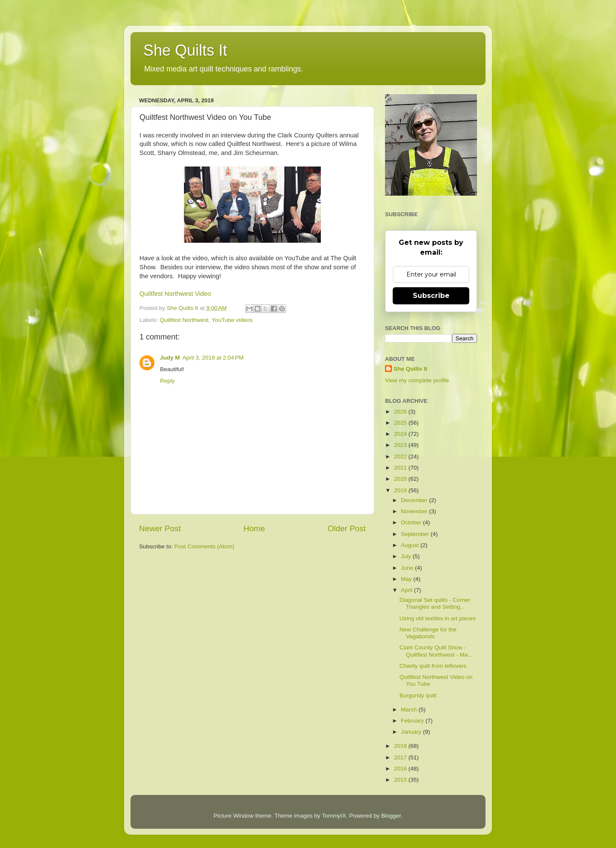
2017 (401, 757)
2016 (401, 769)
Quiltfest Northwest (184, 320)
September (416, 534)
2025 (401, 423)
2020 (401, 479)
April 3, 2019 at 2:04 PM (213, 358)
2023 (401, 445)
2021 (401, 468)
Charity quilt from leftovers (433, 666)
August (411, 545)
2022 (401, 457)
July (407, 556)
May (407, 579)
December (415, 500)
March (410, 710)
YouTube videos (232, 320)
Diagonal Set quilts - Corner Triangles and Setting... (435, 603)
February (413, 721)
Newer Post (160, 528)
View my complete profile (417, 380)
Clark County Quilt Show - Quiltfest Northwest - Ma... (436, 651)
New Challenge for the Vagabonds (428, 633)
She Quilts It (185, 50)
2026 (401, 412)
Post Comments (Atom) (204, 546)
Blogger (391, 816)
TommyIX (334, 816)
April (407, 590)
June (408, 568)
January (412, 732)
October (412, 522)
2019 (401, 490)
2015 (401, 780)
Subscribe (431, 296)
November (415, 511)
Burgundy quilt (418, 695)
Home (254, 528)
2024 (401, 434)
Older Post (347, 528)
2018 (401, 746)
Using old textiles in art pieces (438, 618)
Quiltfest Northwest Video (175, 294)
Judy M (170, 358)
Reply (167, 381)
